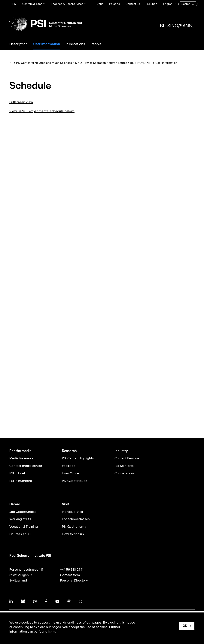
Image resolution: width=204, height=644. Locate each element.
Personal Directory (74, 580)
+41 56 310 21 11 (72, 570)
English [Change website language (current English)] (168, 4)
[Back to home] (46, 23)
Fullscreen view (21, 102)
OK (185, 626)
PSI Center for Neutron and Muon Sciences (44, 63)
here (52, 631)
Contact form (70, 575)
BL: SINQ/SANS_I (177, 26)
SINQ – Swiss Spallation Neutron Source (101, 63)
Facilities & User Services (67, 4)
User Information (166, 63)
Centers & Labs (32, 4)
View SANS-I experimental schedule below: (42, 111)
